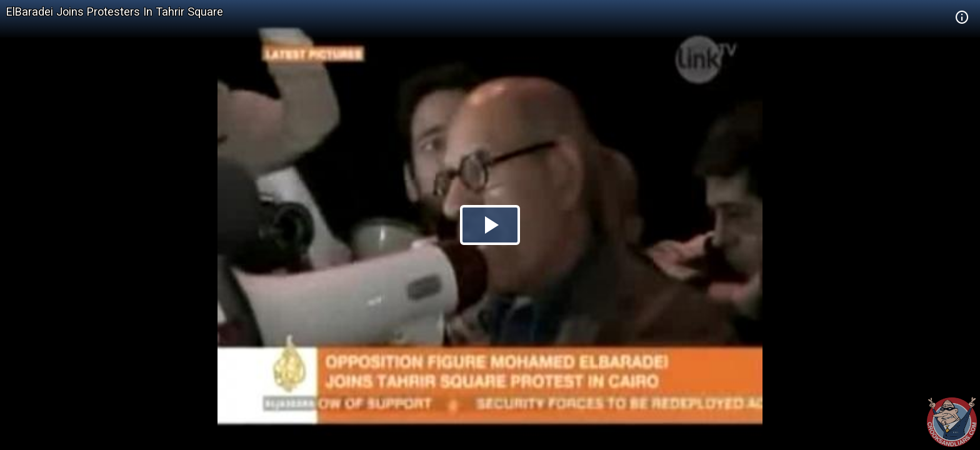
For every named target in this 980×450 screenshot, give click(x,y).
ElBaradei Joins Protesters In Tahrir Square (115, 12)
